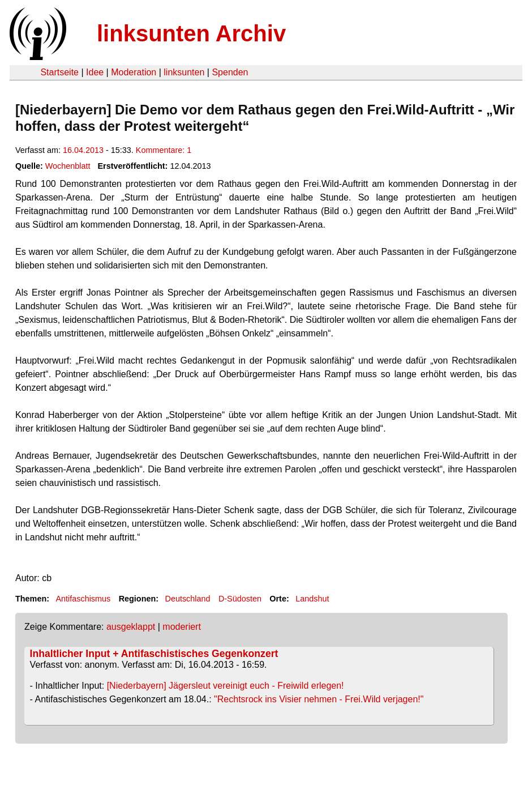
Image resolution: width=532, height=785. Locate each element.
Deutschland (188, 599)
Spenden (230, 72)
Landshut (312, 599)
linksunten (184, 72)
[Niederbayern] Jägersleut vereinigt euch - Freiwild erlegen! (226, 686)
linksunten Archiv (191, 33)
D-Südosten (240, 599)
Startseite (59, 72)
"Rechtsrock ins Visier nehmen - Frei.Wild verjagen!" (319, 699)
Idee (95, 72)
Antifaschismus (83, 599)
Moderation (134, 72)
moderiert (182, 627)
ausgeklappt (131, 627)
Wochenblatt (68, 166)
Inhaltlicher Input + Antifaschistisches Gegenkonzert (154, 654)
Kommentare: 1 (164, 150)
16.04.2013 (83, 150)
